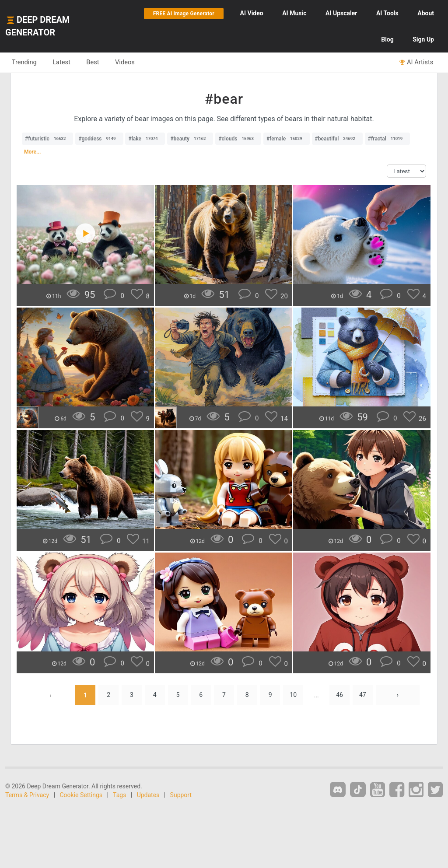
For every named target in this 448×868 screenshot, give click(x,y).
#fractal (387, 139)
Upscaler (341, 13)
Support (181, 795)
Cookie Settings (81, 795)
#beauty (190, 139)
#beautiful (337, 139)
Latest (62, 62)
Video (252, 13)
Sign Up (423, 39)
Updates (148, 795)
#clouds (238, 139)
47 (363, 695)
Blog (387, 39)
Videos (126, 62)
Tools (387, 13)
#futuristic (47, 139)
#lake (145, 139)
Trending (24, 62)
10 (294, 695)
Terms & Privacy (27, 795)
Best (93, 62)
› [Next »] (398, 695)
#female (287, 139)
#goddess (99, 139)
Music (294, 13)
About (426, 13)
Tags (119, 795)
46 (340, 695)
